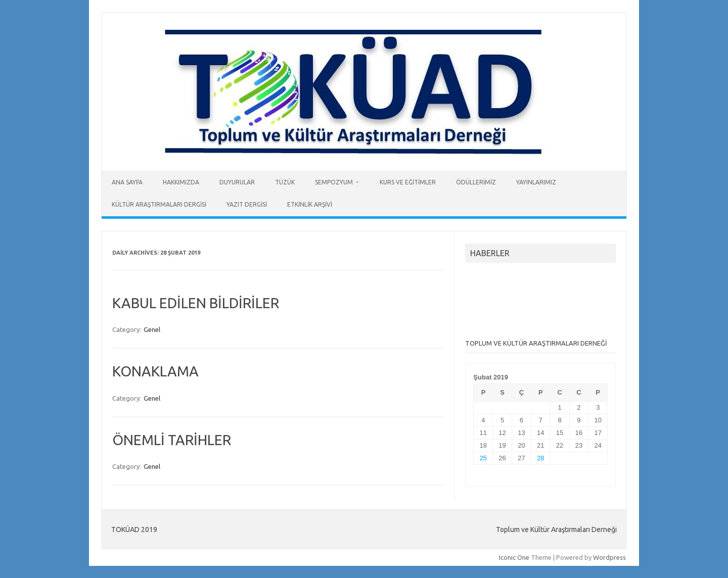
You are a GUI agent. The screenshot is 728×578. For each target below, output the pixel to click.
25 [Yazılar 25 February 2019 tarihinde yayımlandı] (483, 458)
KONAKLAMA (155, 371)
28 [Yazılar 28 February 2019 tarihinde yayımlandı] (540, 458)
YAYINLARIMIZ (536, 182)
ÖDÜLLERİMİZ (476, 182)
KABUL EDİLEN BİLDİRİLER (196, 303)
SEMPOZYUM (334, 182)
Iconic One (514, 557)
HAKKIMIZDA (181, 182)
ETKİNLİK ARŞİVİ (310, 204)
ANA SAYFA (127, 182)
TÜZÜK (285, 182)
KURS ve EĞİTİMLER (408, 182)
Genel (152, 329)
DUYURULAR (237, 182)
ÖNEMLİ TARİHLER (172, 440)
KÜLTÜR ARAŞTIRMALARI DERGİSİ (159, 204)
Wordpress (609, 557)
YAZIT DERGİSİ (247, 204)
